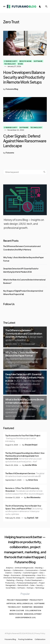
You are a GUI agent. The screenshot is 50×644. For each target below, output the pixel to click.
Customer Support (30, 573)
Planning (20, 580)
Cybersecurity (11, 61)
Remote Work (23, 585)
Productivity (10, 583)
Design (6, 575)
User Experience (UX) (26, 618)
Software (38, 61)
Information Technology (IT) (14, 578)
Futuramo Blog (10, 639)
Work (20, 64)
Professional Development (27, 583)
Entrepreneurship (29, 575)
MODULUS (29, 633)
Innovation (30, 578)
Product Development (33, 580)
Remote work (25, 61)
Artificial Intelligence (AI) (24, 568)
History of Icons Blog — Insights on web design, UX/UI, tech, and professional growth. (24, 224)
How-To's (41, 575)
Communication (32, 570)
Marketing (10, 580)
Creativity (17, 573)
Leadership (41, 578)
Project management (18, 600)
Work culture (17, 610)
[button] (4, 6)
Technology (10, 64)
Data (41, 573)
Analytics (10, 568)
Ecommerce (16, 575)
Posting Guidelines (25, 639)
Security (40, 585)
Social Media (11, 588)
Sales (32, 585)
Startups (30, 588)
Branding (39, 568)
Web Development (33, 614)
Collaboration (18, 570)
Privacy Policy (40, 633)
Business (7, 570)
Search (44, 172)
